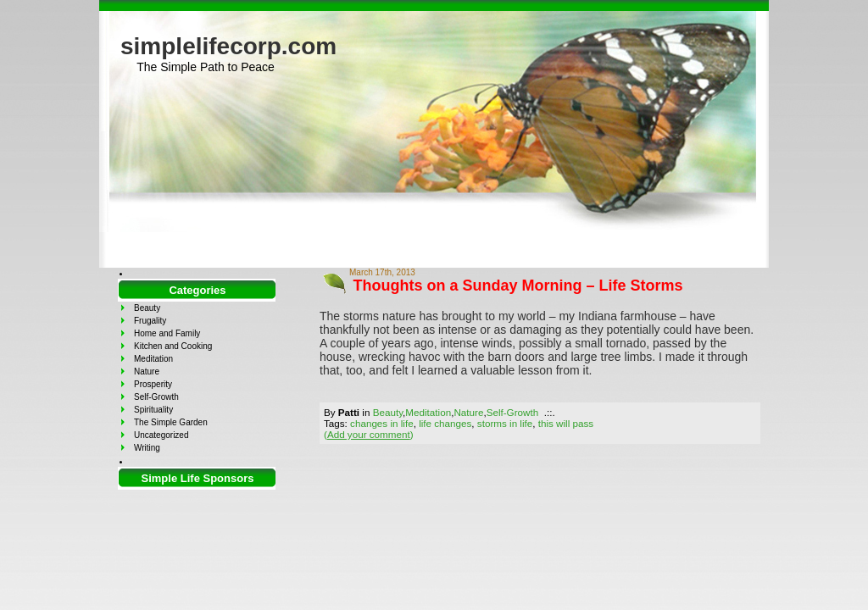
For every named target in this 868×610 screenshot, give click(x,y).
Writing (147, 448)
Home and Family (167, 333)
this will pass (566, 423)
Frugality (150, 321)
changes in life (382, 423)
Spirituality (153, 410)
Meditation (428, 412)
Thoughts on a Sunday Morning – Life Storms (518, 286)
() (369, 434)
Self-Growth (513, 412)
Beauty (388, 412)
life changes (445, 423)
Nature (468, 412)
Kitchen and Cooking (173, 346)
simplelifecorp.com (228, 46)
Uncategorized (161, 435)
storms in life (505, 423)
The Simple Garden (171, 422)
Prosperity (153, 384)
